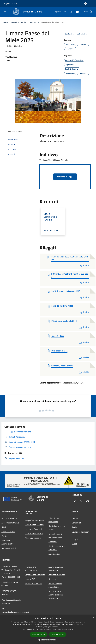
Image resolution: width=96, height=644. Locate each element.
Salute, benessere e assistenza (57, 548)
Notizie (23, 22)
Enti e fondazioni (8, 532)
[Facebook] (64, 12)
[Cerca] (91, 12)
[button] (48, 640)
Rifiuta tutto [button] (58, 634)
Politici (4, 536)
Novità (14, 22)
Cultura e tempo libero (34, 525)
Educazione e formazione (54, 520)
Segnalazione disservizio (35, 575)
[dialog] (48, 629)
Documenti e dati (9, 548)
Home (5, 22)
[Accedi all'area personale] (86, 4)
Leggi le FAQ (30, 579)
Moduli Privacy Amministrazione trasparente (56, 595)
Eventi (75, 544)
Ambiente (53, 542)
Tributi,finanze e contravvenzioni (55, 536)
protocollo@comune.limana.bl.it (15, 612)
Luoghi (75, 539)
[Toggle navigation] (5, 11)
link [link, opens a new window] (72, 629)
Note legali (53, 579)
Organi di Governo (9, 518)
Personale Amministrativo (8, 542)
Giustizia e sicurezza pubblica (57, 528)
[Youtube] (76, 12)
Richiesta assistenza (33, 583)
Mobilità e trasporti (33, 538)
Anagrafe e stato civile (34, 520)
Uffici (4, 527)
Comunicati (77, 523)
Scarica (83, 265)
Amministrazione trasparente (56, 569)
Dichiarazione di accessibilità (55, 585)
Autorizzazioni (54, 554)
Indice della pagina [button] (15, 132)
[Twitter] (70, 12)
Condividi (70, 34)
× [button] (93, 617)
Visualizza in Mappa (65, 177)
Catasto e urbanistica (34, 533)
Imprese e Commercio (34, 529)
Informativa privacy (57, 575)
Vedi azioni (83, 34)
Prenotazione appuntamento (31, 569)
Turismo (33, 22)
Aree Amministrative (10, 523)
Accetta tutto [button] (39, 634)
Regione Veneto (10, 3)
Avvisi (75, 527)
